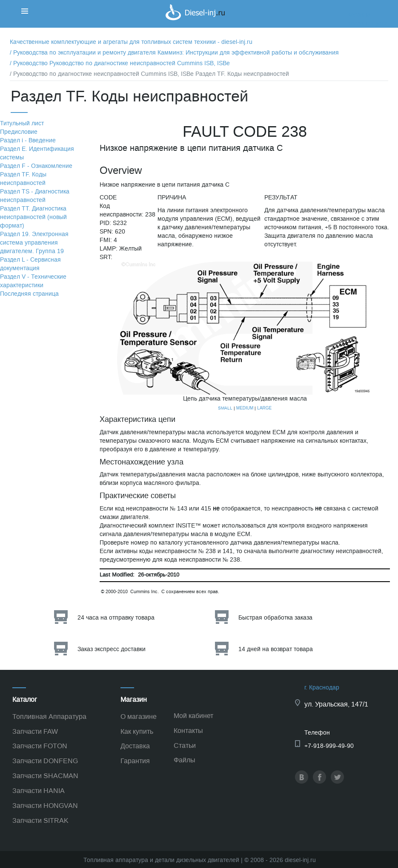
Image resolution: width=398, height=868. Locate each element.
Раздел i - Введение (28, 140)
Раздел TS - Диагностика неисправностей (35, 196)
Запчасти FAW (35, 731)
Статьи (185, 745)
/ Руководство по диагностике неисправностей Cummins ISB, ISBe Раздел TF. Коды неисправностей (149, 74)
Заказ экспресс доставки (112, 649)
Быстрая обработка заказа (275, 618)
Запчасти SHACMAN (45, 776)
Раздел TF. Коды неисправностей (23, 179)
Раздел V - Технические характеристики (33, 281)
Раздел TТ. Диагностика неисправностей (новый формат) (33, 217)
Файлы (185, 760)
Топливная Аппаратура (49, 717)
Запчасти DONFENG (45, 761)
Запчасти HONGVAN (45, 806)
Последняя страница (29, 294)
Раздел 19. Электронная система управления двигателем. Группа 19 (34, 243)
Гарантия (135, 761)
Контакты (188, 731)
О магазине (139, 717)
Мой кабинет (193, 716)
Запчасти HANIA (39, 791)
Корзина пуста (367, 23)
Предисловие (19, 132)
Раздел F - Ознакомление (36, 166)
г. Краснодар (322, 688)
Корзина (359, 15)
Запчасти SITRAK (40, 820)
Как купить (137, 731)
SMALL (225, 408)
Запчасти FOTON (40, 746)
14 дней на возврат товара (276, 649)
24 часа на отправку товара (116, 618)
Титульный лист (22, 123)
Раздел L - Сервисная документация (30, 264)
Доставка (135, 746)
